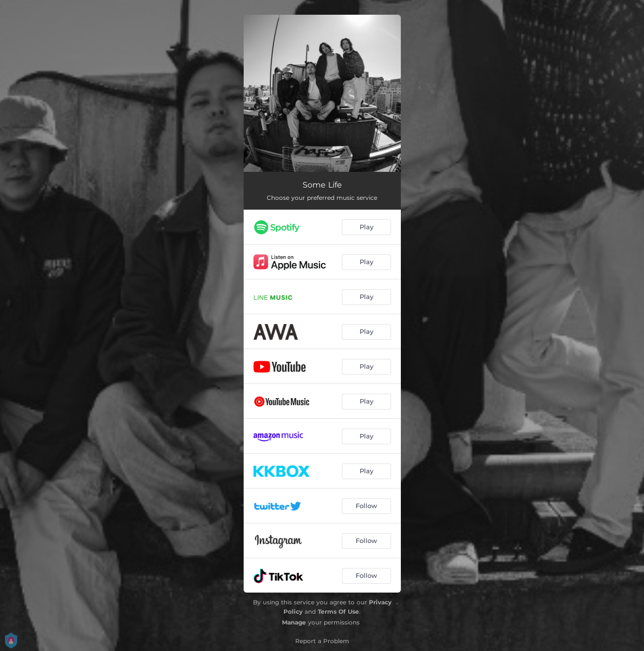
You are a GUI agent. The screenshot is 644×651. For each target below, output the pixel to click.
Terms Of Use (338, 611)
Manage (294, 622)
